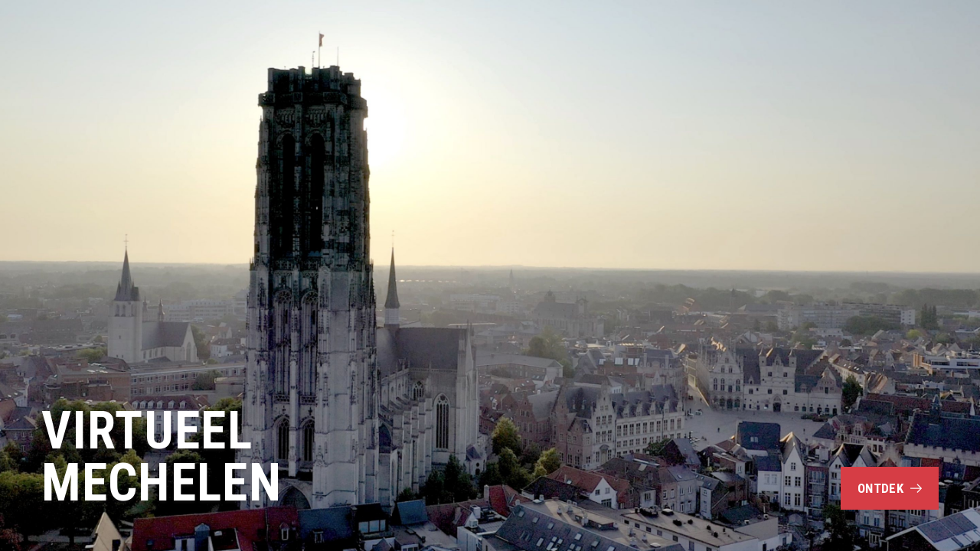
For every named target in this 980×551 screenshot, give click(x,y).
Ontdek (890, 488)
